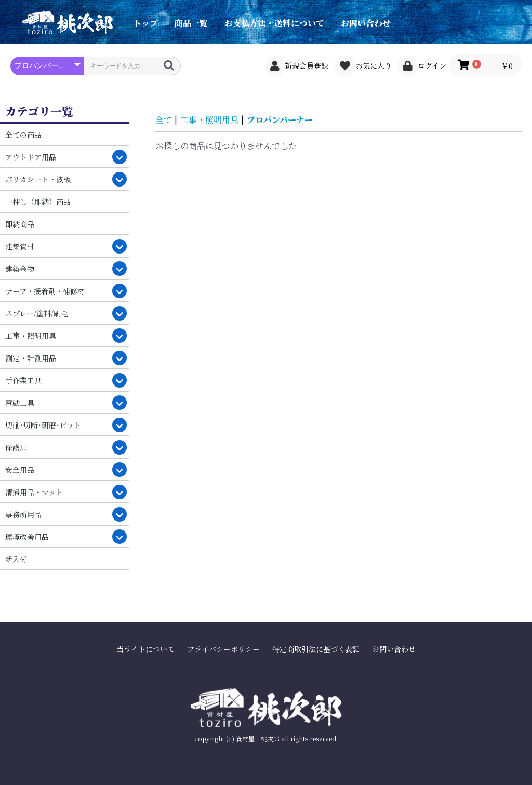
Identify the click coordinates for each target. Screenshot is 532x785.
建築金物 (20, 269)
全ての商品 (23, 135)
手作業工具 (23, 380)
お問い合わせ (366, 23)
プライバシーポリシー (223, 649)
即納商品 (20, 224)
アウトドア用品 (31, 157)
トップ (145, 23)
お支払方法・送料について (274, 23)
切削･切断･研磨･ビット (43, 425)
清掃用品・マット (34, 492)
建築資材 (20, 246)
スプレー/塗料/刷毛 (37, 313)
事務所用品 (23, 514)
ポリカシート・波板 (38, 179)
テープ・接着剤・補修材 (45, 291)
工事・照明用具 (31, 336)
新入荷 (16, 559)
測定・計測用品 (31, 358)
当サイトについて (146, 649)
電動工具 (20, 403)
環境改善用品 (27, 537)
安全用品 (20, 470)
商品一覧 (191, 23)
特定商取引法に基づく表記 (316, 649)
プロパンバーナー (280, 120)
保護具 (16, 447)
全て (164, 120)
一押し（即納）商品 (38, 202)
